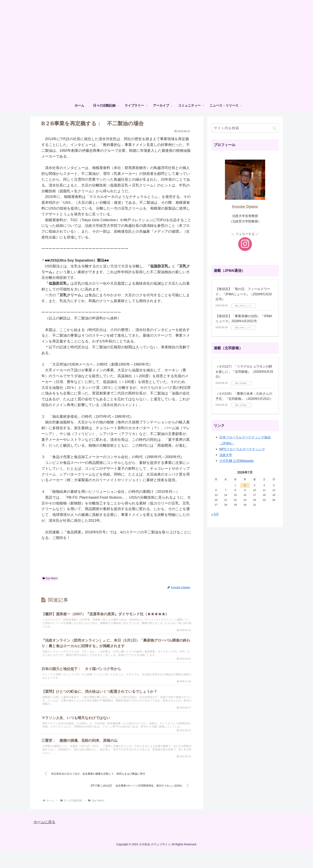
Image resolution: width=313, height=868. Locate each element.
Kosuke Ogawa (245, 207)
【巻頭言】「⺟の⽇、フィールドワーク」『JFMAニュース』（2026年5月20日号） (244, 294)
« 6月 (215, 514)
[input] (245, 128)
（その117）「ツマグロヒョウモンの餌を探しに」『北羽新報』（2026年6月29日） (244, 372)
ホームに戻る (44, 840)
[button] (275, 128)
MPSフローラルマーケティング (242, 449)
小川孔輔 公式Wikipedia (237, 461)
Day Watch (50, 578)
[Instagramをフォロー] (245, 244)
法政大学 (226, 455)
